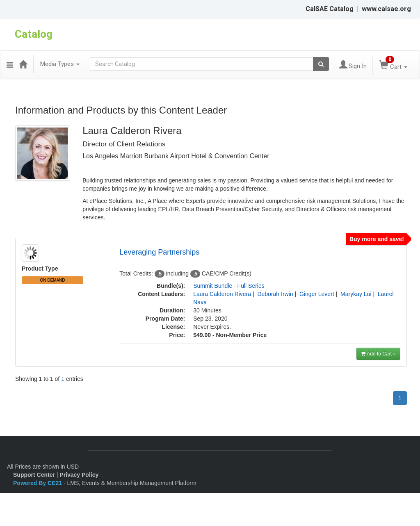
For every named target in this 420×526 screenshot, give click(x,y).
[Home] (23, 64)
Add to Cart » (378, 354)
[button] (10, 64)
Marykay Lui (356, 294)
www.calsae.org (386, 9)
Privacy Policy (79, 475)
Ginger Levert (317, 294)
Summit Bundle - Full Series (229, 286)
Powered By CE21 (38, 483)
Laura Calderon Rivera (222, 294)
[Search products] (321, 64)
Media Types (60, 64)
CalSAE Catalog (330, 9)
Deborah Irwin (275, 294)
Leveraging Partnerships (159, 252)
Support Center (34, 475)
